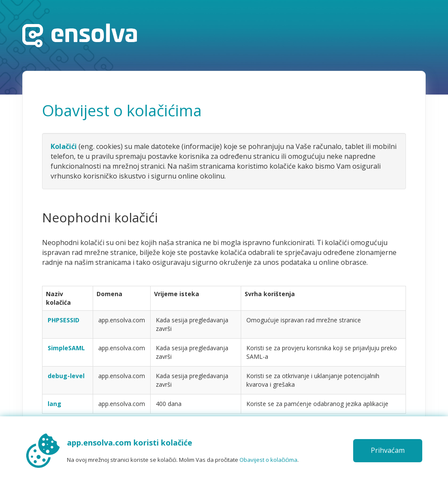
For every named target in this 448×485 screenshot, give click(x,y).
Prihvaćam (388, 450)
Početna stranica (80, 35)
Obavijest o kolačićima (268, 460)
